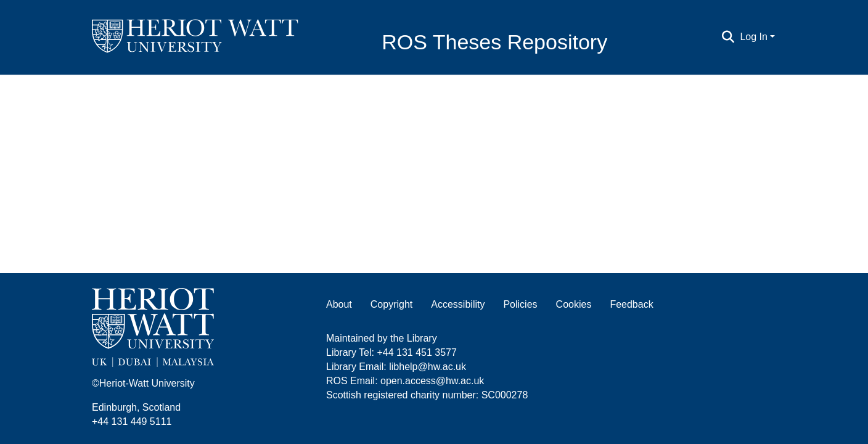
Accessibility (458, 304)
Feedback (631, 304)
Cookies (574, 304)
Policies (520, 304)
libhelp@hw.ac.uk (428, 367)
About (339, 304)
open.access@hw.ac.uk (432, 381)
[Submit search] (728, 37)
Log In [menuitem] (753, 37)
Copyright (391, 304)
